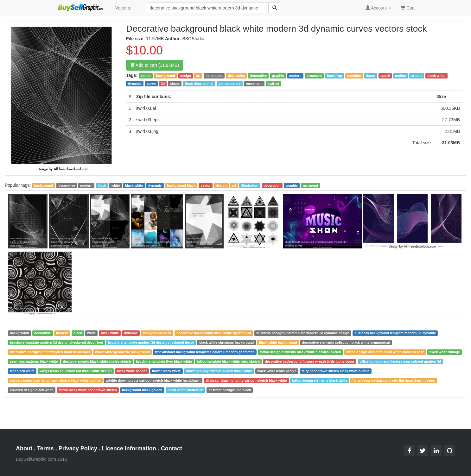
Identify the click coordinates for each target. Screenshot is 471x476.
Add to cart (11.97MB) (155, 65)
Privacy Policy (78, 448)
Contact (172, 448)
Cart (408, 7)
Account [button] (379, 8)
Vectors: (123, 8)
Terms (45, 448)
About (24, 448)
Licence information (129, 448)
